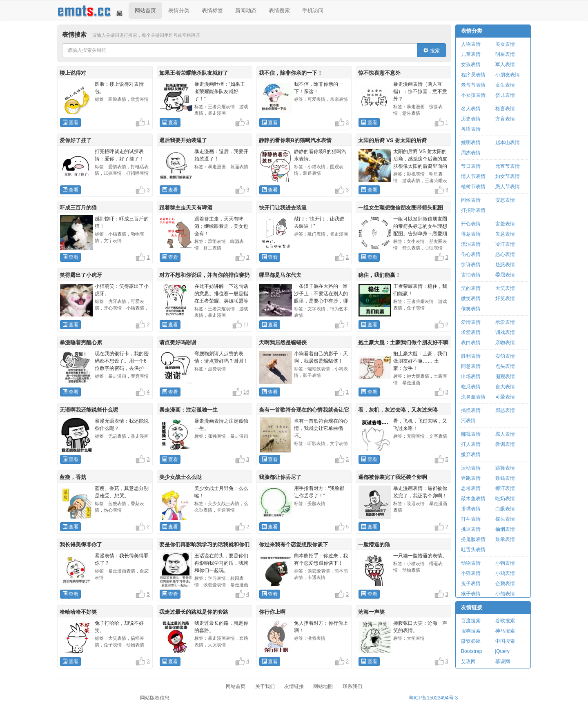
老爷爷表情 (473, 85)
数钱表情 (505, 478)
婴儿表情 (505, 95)
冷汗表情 (505, 244)
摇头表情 (505, 519)
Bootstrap (471, 651)
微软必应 (471, 641)
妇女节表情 (508, 176)
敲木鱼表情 (473, 499)
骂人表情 (505, 434)
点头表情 (505, 366)
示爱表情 (505, 322)
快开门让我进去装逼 (283, 208)
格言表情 (505, 109)
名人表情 (471, 109)
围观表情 (505, 376)
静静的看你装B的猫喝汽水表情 (295, 140)
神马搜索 (505, 631)
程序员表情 (473, 75)
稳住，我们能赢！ (379, 275)
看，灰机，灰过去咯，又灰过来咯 (398, 410)
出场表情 (471, 376)
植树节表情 (473, 187)
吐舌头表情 (473, 550)
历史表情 (471, 119)
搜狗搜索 (471, 631)
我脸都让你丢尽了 (280, 477)
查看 (70, 122)
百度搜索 (471, 621)
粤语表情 (471, 129)
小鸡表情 (505, 573)
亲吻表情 (505, 343)
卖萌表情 (505, 356)
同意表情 (471, 366)
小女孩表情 (473, 95)
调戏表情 (505, 332)
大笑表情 (505, 288)
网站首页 (145, 10)
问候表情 (471, 200)
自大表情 (505, 387)
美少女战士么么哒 (180, 477)
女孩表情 (471, 65)
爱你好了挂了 (76, 140)
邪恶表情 (505, 410)
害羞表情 (505, 224)
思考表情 (471, 488)
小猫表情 (471, 573)
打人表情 (471, 444)
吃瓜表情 (471, 387)
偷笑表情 (471, 309)
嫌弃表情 (471, 454)
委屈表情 (505, 275)
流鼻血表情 (473, 397)
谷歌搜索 (505, 621)
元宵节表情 (508, 166)
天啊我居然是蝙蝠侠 (283, 342)
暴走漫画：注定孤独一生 (188, 410)
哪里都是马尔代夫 (280, 275)
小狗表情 (505, 563)
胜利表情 (471, 356)
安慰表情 (505, 200)
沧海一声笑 (371, 612)
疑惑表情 (505, 265)
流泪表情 (471, 244)
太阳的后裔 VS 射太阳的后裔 (392, 140)
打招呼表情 (473, 210)
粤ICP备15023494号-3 (433, 698)
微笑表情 (471, 298)
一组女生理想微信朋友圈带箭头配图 (401, 208)
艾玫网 (468, 661)
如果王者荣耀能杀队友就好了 (194, 73)
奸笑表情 (505, 298)
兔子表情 (471, 584)
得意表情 (471, 234)
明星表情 (505, 54)
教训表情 (505, 444)
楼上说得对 (73, 73)
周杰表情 (471, 153)
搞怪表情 (471, 410)
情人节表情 (473, 176)
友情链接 (472, 607)
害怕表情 (471, 275)
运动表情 (471, 468)
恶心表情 (505, 254)
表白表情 (471, 343)
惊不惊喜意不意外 (379, 73)
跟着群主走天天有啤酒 (186, 208)
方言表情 (505, 119)
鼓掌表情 (505, 539)
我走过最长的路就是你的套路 (194, 612)
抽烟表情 (505, 529)
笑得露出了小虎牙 (81, 275)
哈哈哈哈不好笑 (78, 612)
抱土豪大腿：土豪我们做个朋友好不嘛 (403, 342)
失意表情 (505, 234)
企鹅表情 (505, 584)
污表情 (468, 421)
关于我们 (265, 686)
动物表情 (471, 563)
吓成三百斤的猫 (78, 208)
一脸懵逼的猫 (374, 545)
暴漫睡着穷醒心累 (81, 342)
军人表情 (505, 65)
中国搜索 (505, 641)
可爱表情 (505, 397)
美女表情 (505, 44)
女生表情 (505, 85)
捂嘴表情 (471, 509)
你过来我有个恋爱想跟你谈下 (293, 545)
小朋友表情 (508, 75)
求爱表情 (471, 332)
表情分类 (179, 10)
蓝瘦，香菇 (73, 477)
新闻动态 (246, 10)
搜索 (431, 51)
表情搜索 (279, 10)
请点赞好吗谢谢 (178, 342)
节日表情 (471, 166)
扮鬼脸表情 (473, 539)
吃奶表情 (505, 499)
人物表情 (471, 44)
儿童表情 (471, 54)
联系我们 (352, 686)
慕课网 (503, 661)
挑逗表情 (471, 529)
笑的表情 (471, 288)
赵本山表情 (508, 143)
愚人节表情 (508, 187)
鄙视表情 (471, 434)
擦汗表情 (505, 488)
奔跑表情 (471, 478)
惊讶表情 (471, 265)
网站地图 (323, 686)
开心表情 (471, 224)
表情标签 (212, 10)
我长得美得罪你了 (81, 545)
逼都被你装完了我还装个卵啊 (393, 477)
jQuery (502, 651)
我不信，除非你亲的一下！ (291, 73)
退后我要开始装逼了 (183, 140)
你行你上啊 (272, 612)
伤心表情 (471, 254)
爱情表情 (471, 322)
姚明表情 (471, 143)
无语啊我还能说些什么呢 (89, 410)
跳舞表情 (505, 468)
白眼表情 (505, 509)
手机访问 (313, 10)
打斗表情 (471, 519)
